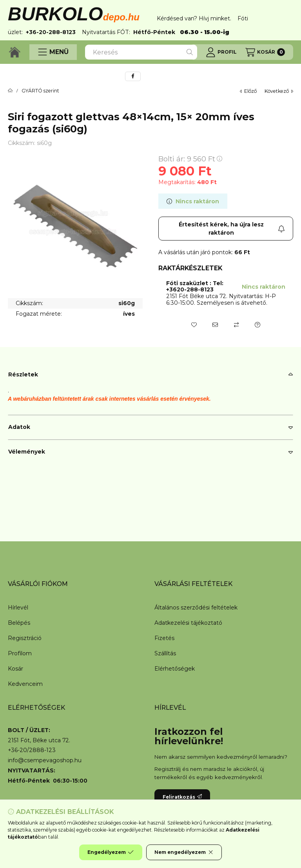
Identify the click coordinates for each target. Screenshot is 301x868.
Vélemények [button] (27, 452)
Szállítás (165, 653)
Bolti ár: (190, 159)
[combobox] (141, 52)
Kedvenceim (25, 684)
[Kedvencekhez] (194, 325)
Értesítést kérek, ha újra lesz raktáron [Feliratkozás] (232, 229)
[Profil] (221, 52)
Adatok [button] (19, 427)
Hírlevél (18, 608)
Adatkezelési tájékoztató (188, 623)
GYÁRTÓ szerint (40, 91)
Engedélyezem (111, 852)
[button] (53, 52)
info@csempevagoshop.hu (45, 760)
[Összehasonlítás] (236, 325)
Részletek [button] (23, 374)
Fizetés (164, 638)
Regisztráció (25, 638)
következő (279, 91)
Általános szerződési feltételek (196, 608)
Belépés (19, 623)
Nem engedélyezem (184, 852)
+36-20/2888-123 (32, 750)
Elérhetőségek (175, 669)
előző (248, 91)
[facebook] (133, 76)
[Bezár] (289, 18)
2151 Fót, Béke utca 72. (39, 741)
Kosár (15, 669)
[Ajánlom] (215, 325)
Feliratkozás (182, 797)
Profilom (20, 653)
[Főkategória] (10, 91)
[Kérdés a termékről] (257, 325)
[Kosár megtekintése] (265, 52)
